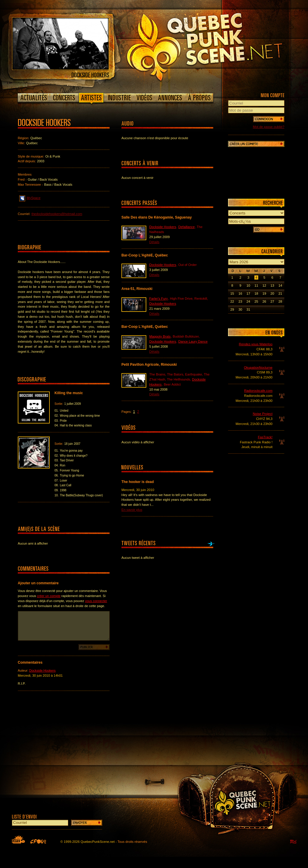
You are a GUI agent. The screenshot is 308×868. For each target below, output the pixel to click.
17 (248, 293)
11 (256, 285)
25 (256, 301)
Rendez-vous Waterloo (256, 344)
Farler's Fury (158, 299)
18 (256, 293)
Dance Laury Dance (193, 341)
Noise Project (263, 414)
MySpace (30, 198)
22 (232, 301)
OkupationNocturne (258, 368)
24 (248, 301)
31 (248, 309)
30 (240, 309)
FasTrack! (265, 437)
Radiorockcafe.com (258, 391)
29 (232, 309)
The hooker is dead (138, 482)
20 (272, 293)
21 (280, 293)
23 (240, 301)
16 (240, 293)
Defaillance (186, 227)
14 (280, 285)
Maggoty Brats (160, 336)
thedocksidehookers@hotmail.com (57, 214)
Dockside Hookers (42, 670)
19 (264, 293)
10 (248, 285)
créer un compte (49, 596)
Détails (154, 242)
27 (272, 301)
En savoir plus (132, 510)
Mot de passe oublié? (269, 127)
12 (264, 285)
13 (272, 285)
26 (264, 301)
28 (280, 301)
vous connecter (96, 601)
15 (232, 293)
